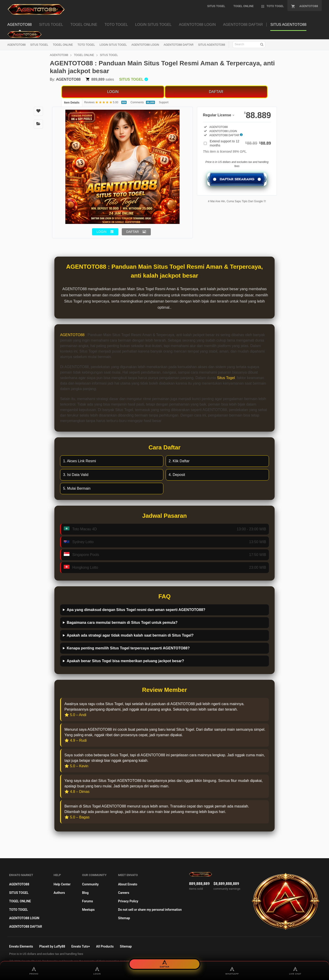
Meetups (88, 910)
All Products (105, 946)
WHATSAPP (232, 970)
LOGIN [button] (102, 232)
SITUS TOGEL (39, 45)
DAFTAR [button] (133, 232)
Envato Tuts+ (81, 946)
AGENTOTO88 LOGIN (145, 45)
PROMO (34, 970)
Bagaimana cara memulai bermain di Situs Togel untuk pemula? (122, 623)
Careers (124, 893)
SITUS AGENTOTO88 (212, 45)
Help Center (62, 884)
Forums (88, 901)
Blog (85, 893)
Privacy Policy (128, 901)
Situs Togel (226, 378)
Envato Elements (21, 946)
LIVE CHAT (295, 970)
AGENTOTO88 (16, 45)
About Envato (128, 884)
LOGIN (113, 92)
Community (90, 884)
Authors (59, 893)
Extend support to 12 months (240, 143)
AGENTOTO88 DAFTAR (179, 45)
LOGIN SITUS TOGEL (113, 45)
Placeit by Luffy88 (52, 946)
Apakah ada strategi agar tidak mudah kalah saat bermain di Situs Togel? (130, 635)
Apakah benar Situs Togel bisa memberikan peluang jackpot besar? (125, 661)
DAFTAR (216, 92)
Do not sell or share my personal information (150, 910)
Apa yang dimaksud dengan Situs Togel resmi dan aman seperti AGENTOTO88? (136, 610)
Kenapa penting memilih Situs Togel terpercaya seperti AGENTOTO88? (128, 648)
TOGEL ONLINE (63, 45)
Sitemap (124, 918)
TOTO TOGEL (86, 45)
